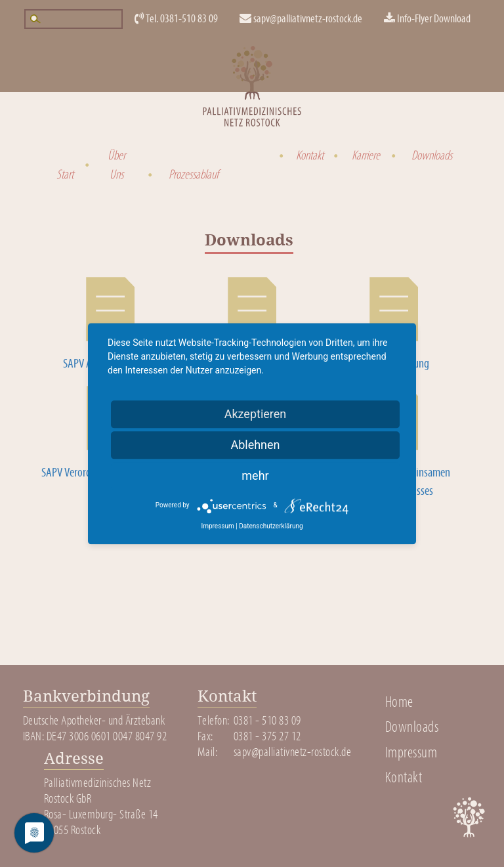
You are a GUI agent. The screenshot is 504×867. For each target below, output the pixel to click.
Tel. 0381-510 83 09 (176, 19)
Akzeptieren (256, 414)
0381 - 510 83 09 (267, 721)
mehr (255, 476)
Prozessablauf (190, 175)
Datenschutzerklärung (271, 526)
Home (399, 702)
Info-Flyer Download (427, 19)
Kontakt (308, 156)
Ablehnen (255, 445)
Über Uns (116, 165)
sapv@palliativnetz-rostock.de (301, 19)
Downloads (429, 156)
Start (64, 175)
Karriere (364, 156)
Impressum (411, 752)
